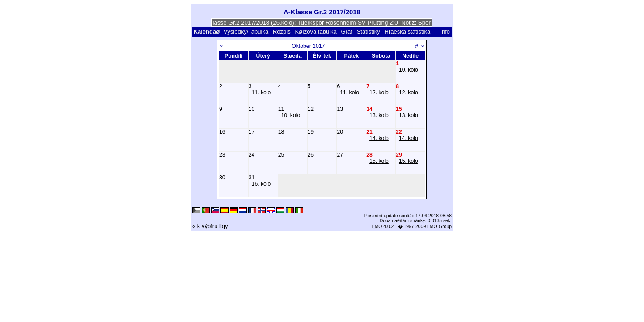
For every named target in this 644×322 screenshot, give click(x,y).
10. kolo (409, 70)
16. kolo (261, 184)
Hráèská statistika (408, 32)
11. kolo (261, 93)
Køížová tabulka (316, 32)
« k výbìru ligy (210, 226)
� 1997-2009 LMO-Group (425, 227)
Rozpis (282, 32)
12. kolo (379, 93)
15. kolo (379, 161)
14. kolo (379, 138)
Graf (347, 32)
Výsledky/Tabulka (246, 32)
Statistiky (369, 32)
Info (445, 32)
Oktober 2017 (308, 46)
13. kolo (379, 115)
